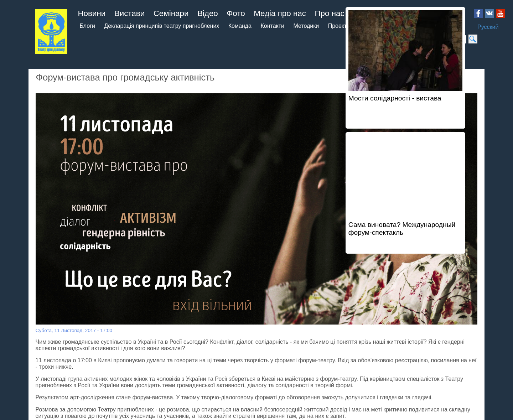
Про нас (329, 13)
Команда (240, 26)
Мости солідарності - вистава (395, 98)
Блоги (87, 26)
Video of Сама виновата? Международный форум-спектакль (405, 175)
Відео (208, 13)
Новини (92, 13)
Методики (306, 26)
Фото (236, 13)
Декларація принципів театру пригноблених (162, 26)
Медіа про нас (280, 13)
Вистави (130, 13)
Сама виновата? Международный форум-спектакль (402, 229)
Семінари (171, 13)
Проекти (339, 26)
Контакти (272, 26)
